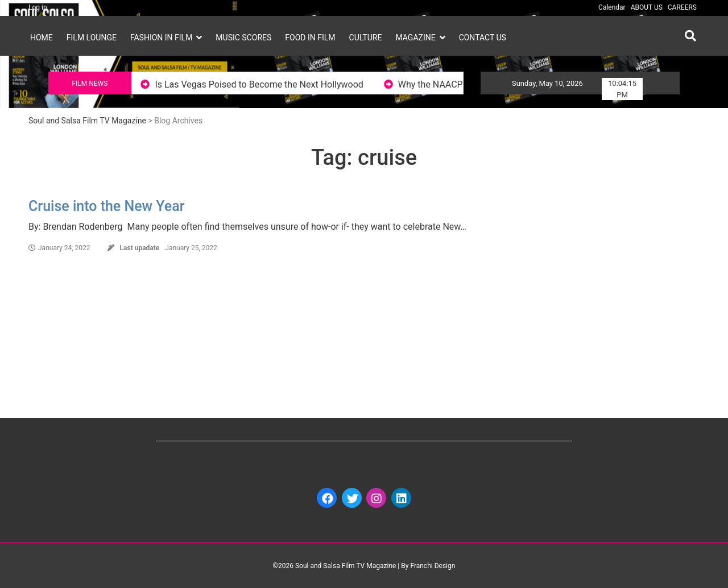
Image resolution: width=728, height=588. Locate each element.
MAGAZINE (415, 38)
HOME (42, 38)
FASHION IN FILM (161, 38)
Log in (38, 7)
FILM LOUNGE (92, 38)
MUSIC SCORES (243, 38)
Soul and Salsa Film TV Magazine (87, 121)
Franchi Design (433, 566)
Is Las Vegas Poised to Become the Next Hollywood (268, 84)
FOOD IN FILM (310, 38)
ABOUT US (647, 7)
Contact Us (483, 38)
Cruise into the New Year (107, 206)
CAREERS (682, 7)
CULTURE (366, 38)
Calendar (612, 7)
